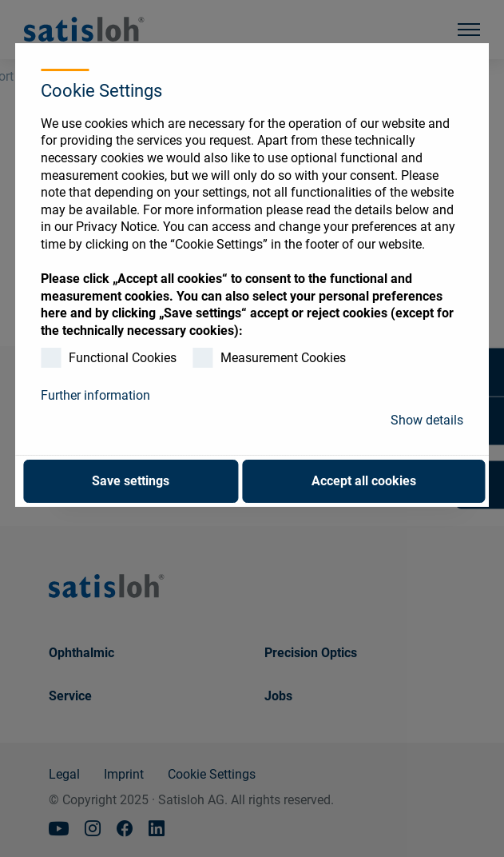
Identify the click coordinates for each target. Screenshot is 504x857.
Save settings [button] (131, 481)
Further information (95, 395)
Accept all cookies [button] (364, 481)
